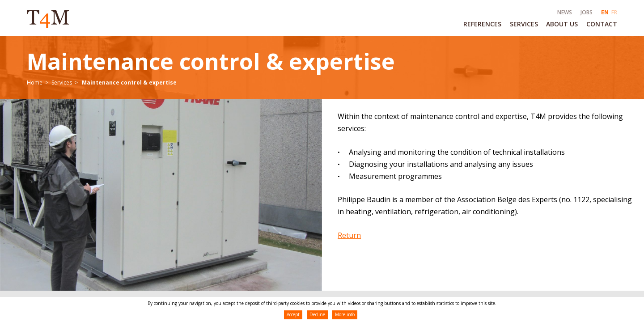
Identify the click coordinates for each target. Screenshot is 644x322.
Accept (293, 314)
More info (345, 314)
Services (62, 83)
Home (35, 83)
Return (349, 235)
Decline (317, 314)
